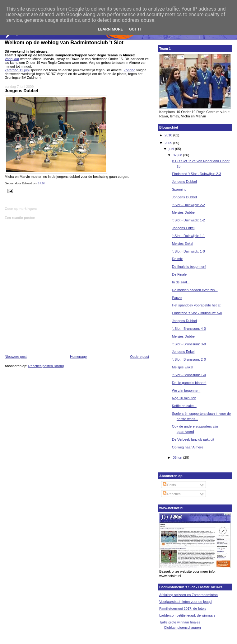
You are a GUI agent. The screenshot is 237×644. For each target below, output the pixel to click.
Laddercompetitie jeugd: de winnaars (187, 615)
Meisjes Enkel (183, 244)
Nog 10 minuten (184, 398)
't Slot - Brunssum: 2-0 (189, 359)
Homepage (78, 357)
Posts (169, 485)
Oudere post (139, 357)
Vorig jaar (12, 59)
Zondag (130, 70)
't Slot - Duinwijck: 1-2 (188, 220)
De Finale (179, 274)
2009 (169, 143)
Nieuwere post (16, 357)
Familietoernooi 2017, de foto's (183, 608)
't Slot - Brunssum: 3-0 (189, 344)
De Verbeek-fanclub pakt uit (193, 439)
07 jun (178, 155)
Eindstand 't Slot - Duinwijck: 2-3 (197, 174)
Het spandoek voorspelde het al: (197, 305)
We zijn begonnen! (186, 391)
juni (172, 149)
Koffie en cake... (184, 406)
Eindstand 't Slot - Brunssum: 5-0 (197, 313)
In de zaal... (181, 282)
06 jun (178, 457)
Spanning (179, 189)
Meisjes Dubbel (184, 212)
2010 (169, 135)
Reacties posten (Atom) (46, 366)
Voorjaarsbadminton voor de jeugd (185, 602)
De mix (177, 259)
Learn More (110, 29)
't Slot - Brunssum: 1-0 (189, 375)
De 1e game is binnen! (189, 383)
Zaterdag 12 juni (17, 70)
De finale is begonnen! (189, 267)
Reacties (172, 494)
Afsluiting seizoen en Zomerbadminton (188, 595)
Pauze (177, 298)
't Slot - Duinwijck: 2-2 (188, 205)
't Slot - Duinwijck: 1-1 (188, 236)
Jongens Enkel (183, 228)
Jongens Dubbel (21, 91)
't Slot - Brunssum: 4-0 (189, 329)
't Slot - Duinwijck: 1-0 (188, 251)
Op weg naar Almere (188, 447)
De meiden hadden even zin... (195, 290)
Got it (135, 29)
